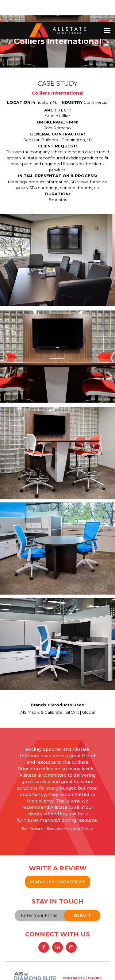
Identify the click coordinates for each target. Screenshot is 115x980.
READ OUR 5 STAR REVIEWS (58, 882)
